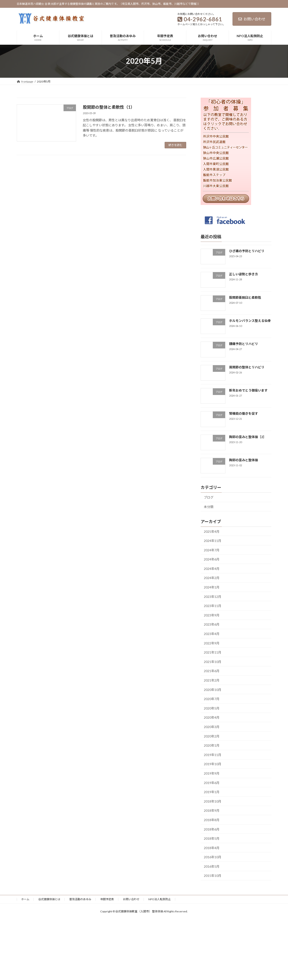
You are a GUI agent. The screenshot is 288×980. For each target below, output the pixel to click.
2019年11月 (213, 755)
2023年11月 (213, 606)
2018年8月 (212, 820)
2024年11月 (213, 541)
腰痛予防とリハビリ (244, 344)
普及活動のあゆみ (80, 899)
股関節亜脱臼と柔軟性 (245, 297)
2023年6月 (212, 624)
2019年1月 (212, 792)
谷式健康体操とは (49, 899)
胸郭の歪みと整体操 (244, 460)
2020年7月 (212, 699)
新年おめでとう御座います (248, 390)
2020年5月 (212, 708)
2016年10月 (213, 857)
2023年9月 (212, 615)
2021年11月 (213, 652)
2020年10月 (213, 689)
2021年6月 (212, 671)
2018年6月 (212, 829)
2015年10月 (213, 876)
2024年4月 (212, 568)
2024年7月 (212, 550)
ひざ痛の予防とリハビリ (247, 251)
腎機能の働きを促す (244, 413)
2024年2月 (212, 578)
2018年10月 (213, 801)
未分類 (209, 507)
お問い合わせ (252, 19)
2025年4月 (212, 531)
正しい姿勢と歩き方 (244, 274)
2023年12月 (213, 596)
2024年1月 (212, 587)
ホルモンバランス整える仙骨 (250, 321)
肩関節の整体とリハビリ (247, 367)
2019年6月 (212, 783)
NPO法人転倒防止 (160, 899)
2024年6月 (212, 559)
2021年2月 (212, 680)
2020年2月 (212, 736)
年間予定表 (107, 899)
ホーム (25, 899)
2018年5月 (212, 838)
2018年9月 (212, 810)
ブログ (209, 497)
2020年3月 (212, 727)
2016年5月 (212, 866)
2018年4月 (212, 848)
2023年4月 (212, 634)
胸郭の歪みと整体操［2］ (248, 437)
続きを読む (175, 145)
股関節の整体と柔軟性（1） (109, 107)
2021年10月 (213, 661)
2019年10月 (213, 764)
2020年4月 (212, 717)
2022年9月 (212, 643)
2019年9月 (212, 773)
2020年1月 (212, 745)
